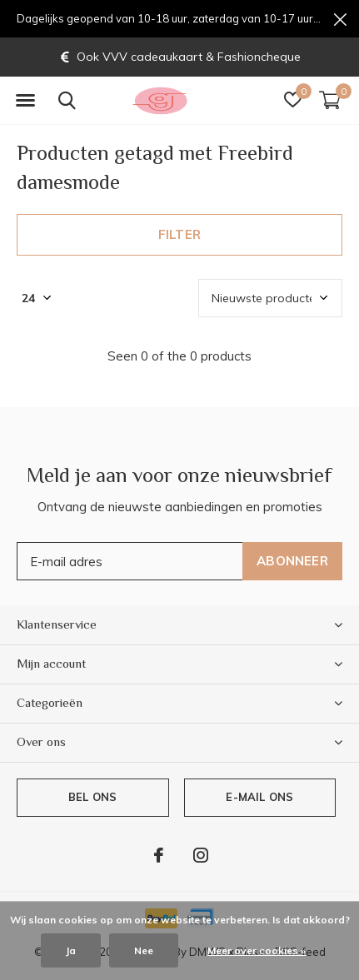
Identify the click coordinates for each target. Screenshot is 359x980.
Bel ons (92, 797)
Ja (71, 950)
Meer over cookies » (257, 950)
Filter (179, 234)
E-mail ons (259, 797)
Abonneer (292, 561)
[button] (25, 101)
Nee (144, 950)
